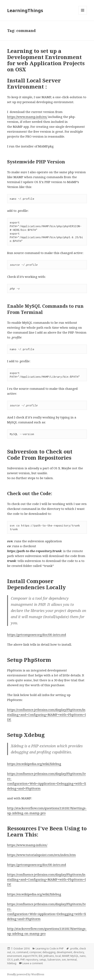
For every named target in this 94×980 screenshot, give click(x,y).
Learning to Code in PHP (50, 949)
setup (43, 960)
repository (32, 960)
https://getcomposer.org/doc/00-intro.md (37, 635)
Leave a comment (33, 963)
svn (64, 960)
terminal (72, 960)
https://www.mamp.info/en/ (27, 117)
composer (35, 952)
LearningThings (25, 10)
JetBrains (49, 956)
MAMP (66, 956)
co (14, 952)
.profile (74, 949)
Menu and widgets (83, 14)
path (17, 960)
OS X (10, 960)
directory (79, 952)
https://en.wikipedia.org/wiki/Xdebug (34, 764)
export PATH (30, 956)
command (22, 952)
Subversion (54, 960)
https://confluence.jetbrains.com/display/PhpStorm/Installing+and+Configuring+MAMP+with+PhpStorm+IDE (46, 714)
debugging (49, 952)
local (58, 956)
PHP (22, 960)
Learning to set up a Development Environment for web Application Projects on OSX (46, 60)
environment (14, 956)
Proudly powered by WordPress (26, 974)
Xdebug (12, 963)
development (64, 952)
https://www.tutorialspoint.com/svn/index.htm (41, 855)
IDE (40, 956)
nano (83, 956)
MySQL (74, 956)
